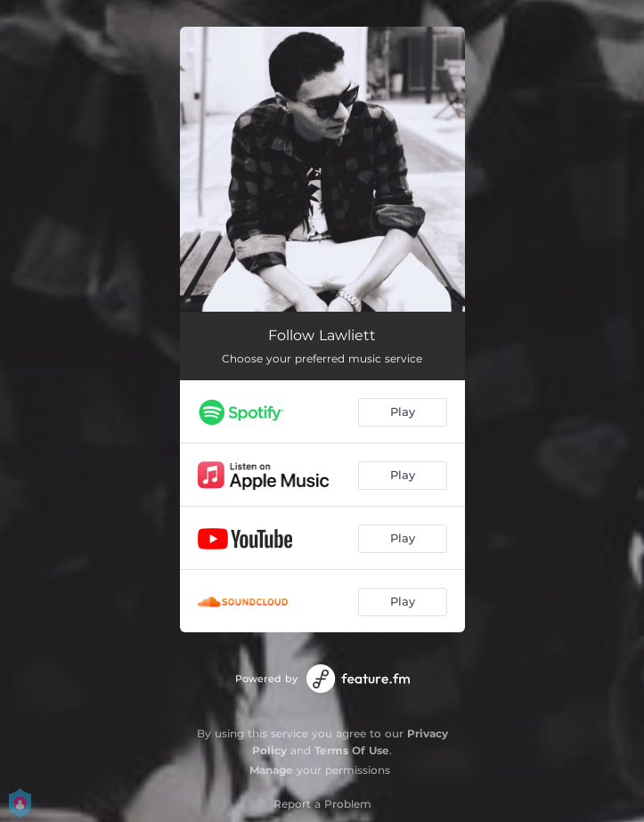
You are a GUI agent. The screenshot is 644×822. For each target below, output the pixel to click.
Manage (271, 770)
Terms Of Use (352, 750)
